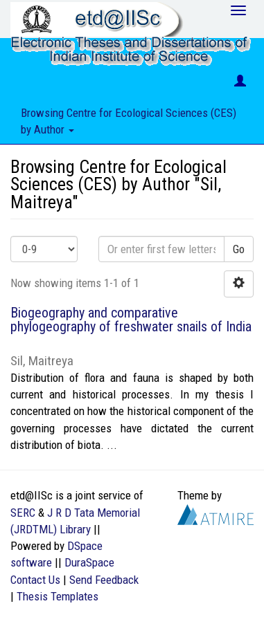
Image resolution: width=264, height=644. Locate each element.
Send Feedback (104, 580)
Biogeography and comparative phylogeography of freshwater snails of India (131, 320)
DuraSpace (89, 562)
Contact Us (35, 580)
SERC (23, 513)
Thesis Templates (58, 596)
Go (239, 249)
